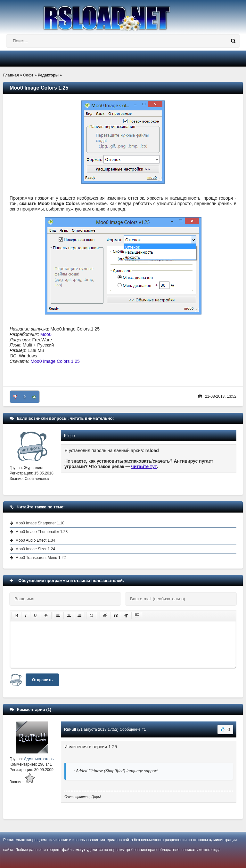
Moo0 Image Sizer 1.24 (35, 549)
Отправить (42, 680)
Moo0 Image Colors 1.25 (55, 361)
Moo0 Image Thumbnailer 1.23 (41, 532)
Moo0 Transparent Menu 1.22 (41, 558)
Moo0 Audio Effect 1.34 (35, 540)
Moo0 (46, 334)
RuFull (70, 729)
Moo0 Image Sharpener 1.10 (40, 523)
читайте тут (144, 466)
